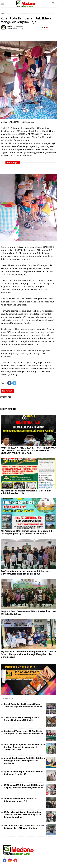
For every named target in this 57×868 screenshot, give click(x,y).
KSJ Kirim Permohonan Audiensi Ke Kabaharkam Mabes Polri (20, 800)
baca (42, 27)
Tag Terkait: (7, 391)
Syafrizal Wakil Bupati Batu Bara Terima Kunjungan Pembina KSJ (23, 773)
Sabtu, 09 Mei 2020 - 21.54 (15, 29)
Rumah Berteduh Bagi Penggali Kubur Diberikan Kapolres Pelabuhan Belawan (23, 705)
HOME (3, 14)
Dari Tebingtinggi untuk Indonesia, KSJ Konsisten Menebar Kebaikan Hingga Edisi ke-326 (26, 572)
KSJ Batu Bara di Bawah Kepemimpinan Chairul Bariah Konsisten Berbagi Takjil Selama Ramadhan (23, 815)
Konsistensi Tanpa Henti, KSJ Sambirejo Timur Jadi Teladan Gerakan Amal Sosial (23, 732)
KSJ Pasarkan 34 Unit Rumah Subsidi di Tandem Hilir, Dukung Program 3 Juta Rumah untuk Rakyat (27, 532)
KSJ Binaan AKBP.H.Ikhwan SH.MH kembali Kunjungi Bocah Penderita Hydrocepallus (24, 786)
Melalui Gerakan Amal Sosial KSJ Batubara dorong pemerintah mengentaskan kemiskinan (24, 761)
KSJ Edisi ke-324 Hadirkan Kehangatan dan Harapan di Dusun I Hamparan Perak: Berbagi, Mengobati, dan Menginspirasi (28, 654)
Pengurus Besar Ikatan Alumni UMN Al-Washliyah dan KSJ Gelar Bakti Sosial (28, 613)
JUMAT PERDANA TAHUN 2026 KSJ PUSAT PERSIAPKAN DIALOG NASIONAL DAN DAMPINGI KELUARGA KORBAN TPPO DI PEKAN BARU (28, 450)
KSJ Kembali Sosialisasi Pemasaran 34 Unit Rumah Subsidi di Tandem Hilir (26, 492)
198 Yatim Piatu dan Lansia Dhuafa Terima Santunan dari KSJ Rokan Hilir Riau (24, 827)
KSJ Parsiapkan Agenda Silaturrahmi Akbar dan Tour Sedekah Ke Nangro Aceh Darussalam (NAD (24, 747)
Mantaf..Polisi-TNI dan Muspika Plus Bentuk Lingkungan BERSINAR (21, 719)
